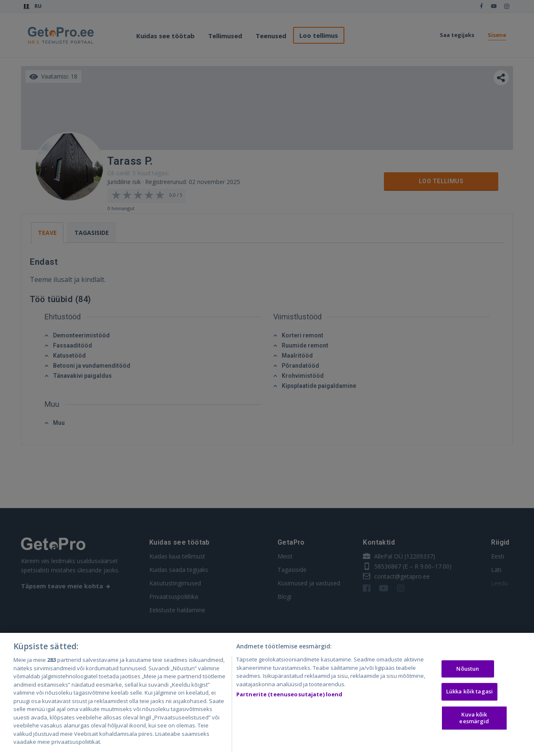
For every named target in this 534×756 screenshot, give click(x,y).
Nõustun (468, 671)
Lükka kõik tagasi (469, 694)
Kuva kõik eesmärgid (474, 720)
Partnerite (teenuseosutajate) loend (289, 697)
